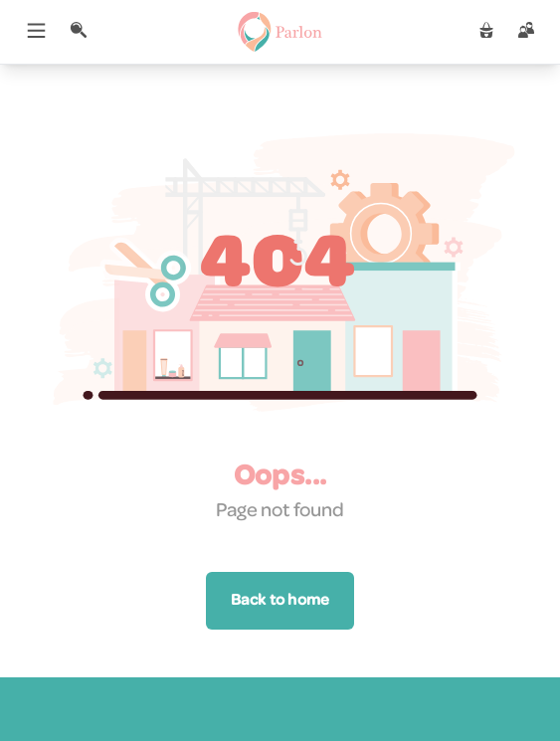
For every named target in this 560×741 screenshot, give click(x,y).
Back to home (280, 601)
